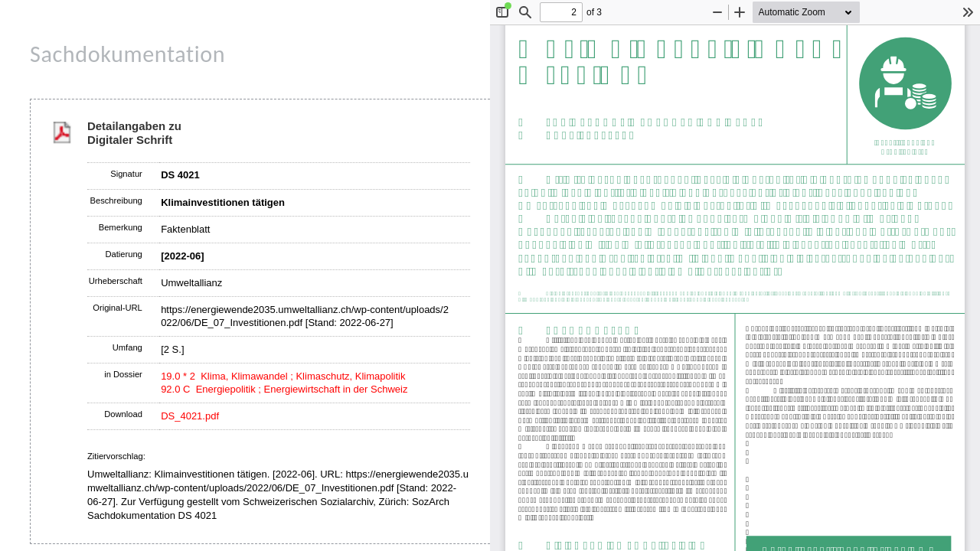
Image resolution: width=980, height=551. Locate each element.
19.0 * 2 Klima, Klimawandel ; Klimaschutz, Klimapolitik (283, 376)
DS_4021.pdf (190, 416)
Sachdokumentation (127, 54)
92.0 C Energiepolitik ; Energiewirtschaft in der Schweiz (284, 389)
